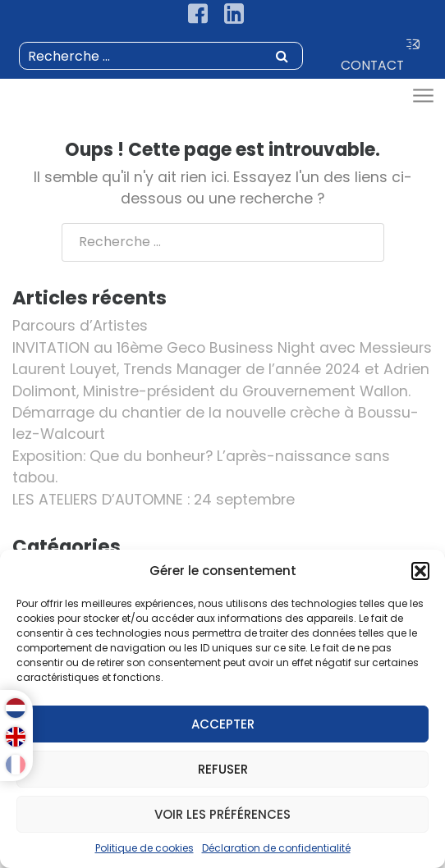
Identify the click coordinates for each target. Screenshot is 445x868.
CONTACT (380, 56)
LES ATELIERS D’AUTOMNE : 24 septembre (154, 500)
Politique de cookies (145, 848)
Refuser (223, 769)
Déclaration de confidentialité (276, 848)
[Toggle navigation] (422, 96)
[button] (420, 571)
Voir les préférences (222, 814)
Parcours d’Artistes (80, 326)
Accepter (223, 724)
